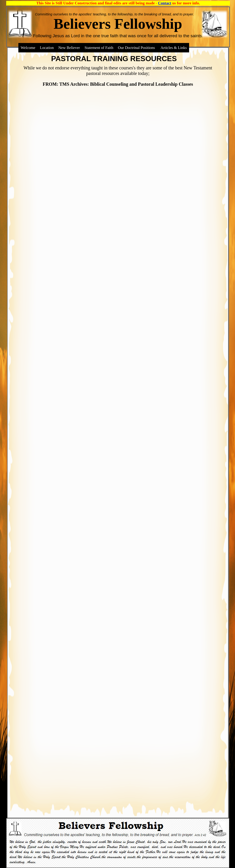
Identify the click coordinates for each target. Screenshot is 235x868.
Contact (165, 3)
